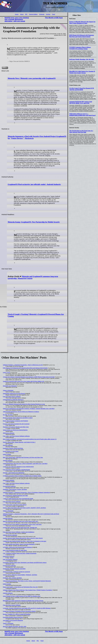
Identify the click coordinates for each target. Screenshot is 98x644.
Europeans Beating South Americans (13, 617)
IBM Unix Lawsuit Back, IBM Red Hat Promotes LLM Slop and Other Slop (23, 457)
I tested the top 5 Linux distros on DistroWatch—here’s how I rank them (22, 524)
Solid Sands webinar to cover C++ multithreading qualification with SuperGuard (82, 115)
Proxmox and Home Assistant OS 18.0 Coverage (16, 424)
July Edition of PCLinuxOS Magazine (13, 620)
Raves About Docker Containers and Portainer (16, 421)
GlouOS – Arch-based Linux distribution (14, 473)
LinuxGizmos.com (75, 85)
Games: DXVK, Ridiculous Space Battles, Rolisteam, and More (20, 575)
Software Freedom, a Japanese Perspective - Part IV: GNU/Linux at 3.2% (23, 365)
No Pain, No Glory (8, 415)
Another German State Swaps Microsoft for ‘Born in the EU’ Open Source (23, 538)
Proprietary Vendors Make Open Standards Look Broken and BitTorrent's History (25, 563)
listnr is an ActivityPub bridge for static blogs (15, 550)
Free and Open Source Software (12, 397)
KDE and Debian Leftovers (10, 559)
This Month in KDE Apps (54, 18)
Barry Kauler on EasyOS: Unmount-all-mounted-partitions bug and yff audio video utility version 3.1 (30, 439)
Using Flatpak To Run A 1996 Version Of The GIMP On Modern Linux (22, 596)
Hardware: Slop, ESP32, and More (12, 578)
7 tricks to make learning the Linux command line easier (18, 499)
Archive (48, 14)
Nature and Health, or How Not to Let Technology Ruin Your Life (20, 587)
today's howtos (7, 454)
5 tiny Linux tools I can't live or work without (15, 505)
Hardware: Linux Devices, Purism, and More (15, 489)
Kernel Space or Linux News (11, 451)
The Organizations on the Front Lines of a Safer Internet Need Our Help (81, 131)
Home (17, 14)
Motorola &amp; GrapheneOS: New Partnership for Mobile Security (34, 222)
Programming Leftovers (9, 486)
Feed (53, 14)
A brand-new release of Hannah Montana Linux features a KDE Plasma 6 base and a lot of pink (29, 377)
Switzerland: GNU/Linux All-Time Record (14, 393)
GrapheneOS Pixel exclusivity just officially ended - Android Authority (34, 184)
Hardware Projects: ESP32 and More (13, 448)
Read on (5, 68)
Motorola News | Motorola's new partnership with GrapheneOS (32, 78)
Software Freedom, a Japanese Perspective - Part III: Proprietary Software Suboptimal (26, 492)
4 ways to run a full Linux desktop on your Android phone (18, 467)
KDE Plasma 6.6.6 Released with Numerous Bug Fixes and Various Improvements (82, 36)
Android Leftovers (8, 460)
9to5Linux (72, 19)
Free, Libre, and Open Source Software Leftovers (16, 436)
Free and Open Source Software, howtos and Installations (19, 532)
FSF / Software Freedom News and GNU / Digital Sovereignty (20, 553)
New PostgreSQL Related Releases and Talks (15, 496)
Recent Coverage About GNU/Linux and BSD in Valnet (18, 418)
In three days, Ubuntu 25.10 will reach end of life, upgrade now (20, 528)
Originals (42, 14)
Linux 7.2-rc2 (7, 372)
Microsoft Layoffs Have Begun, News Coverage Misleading (19, 544)
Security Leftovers (8, 445)
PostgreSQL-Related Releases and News (14, 569)
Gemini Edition (33, 14)
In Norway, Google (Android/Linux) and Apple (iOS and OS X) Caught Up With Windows (27, 608)
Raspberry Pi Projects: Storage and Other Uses (16, 427)
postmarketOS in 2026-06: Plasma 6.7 (13, 400)
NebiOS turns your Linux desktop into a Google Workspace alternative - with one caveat (17, 19)
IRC (26, 14)
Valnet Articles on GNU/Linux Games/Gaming (15, 430)
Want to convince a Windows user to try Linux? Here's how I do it (21, 521)
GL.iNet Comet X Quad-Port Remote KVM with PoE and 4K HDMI (82, 89)
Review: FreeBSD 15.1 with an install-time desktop (17, 614)
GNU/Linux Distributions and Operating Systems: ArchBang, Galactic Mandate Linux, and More (29, 409)
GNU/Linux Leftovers (9, 433)
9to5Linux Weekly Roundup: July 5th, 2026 (82, 59)
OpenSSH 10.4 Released (10, 386)
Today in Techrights (8, 390)
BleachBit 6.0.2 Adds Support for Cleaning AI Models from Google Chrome (82, 72)
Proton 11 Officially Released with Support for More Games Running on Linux (82, 22)
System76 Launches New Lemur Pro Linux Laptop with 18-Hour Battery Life (24, 381)
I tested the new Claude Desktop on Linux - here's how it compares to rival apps (25, 541)
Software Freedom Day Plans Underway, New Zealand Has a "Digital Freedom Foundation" (28, 590)
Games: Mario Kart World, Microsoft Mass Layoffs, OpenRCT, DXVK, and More (24, 508)
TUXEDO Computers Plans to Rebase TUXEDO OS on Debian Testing (80, 48)
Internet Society (74, 128)
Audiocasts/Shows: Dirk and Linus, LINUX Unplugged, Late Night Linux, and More (25, 464)
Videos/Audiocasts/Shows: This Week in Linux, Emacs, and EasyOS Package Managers (27, 581)
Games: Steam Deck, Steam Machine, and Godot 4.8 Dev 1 (19, 442)
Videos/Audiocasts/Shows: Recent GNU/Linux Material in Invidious (21, 412)
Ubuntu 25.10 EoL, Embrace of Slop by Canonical (16, 572)
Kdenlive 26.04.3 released (10, 535)
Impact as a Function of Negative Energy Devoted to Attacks (19, 611)
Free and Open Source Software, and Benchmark (16, 470)
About (22, 14)
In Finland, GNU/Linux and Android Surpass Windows (18, 547)
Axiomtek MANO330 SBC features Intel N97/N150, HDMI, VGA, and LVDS (81, 102)
